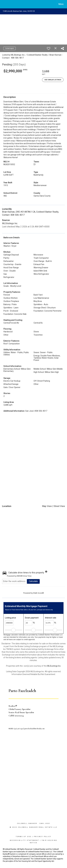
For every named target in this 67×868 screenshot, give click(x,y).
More (61, 4)
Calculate (33, 581)
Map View (47, 506)
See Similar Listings (53, 80)
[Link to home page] (5, 4)
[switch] (49, 48)
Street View (59, 506)
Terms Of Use (24, 837)
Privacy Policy (43, 837)
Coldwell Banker (27, 823)
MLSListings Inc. (54, 666)
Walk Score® (38, 593)
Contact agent (10, 48)
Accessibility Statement (24, 840)
